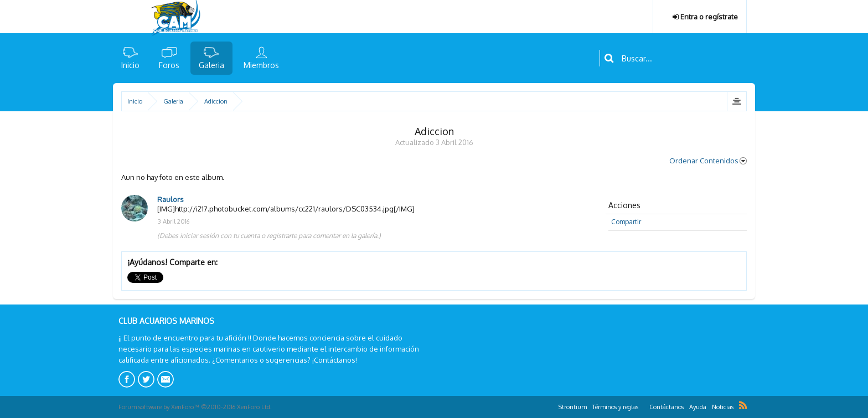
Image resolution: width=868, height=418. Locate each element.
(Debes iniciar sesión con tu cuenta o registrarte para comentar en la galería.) (269, 236)
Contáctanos (666, 407)
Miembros (261, 65)
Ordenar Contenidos (708, 161)
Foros (169, 65)
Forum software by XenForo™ (195, 407)
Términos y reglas (615, 407)
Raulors (170, 199)
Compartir (626, 222)
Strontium (573, 407)
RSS (743, 405)
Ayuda (698, 407)
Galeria (211, 65)
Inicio (130, 65)
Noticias (723, 407)
